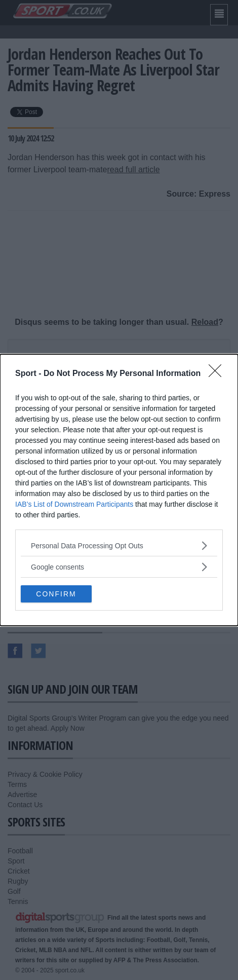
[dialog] (119, 490)
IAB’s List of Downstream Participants (74, 504)
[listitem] (119, 545)
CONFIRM (56, 593)
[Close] (218, 374)
